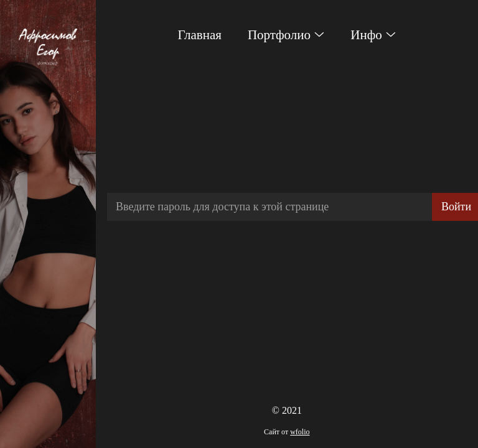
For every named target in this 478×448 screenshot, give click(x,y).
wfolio (300, 432)
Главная (199, 35)
